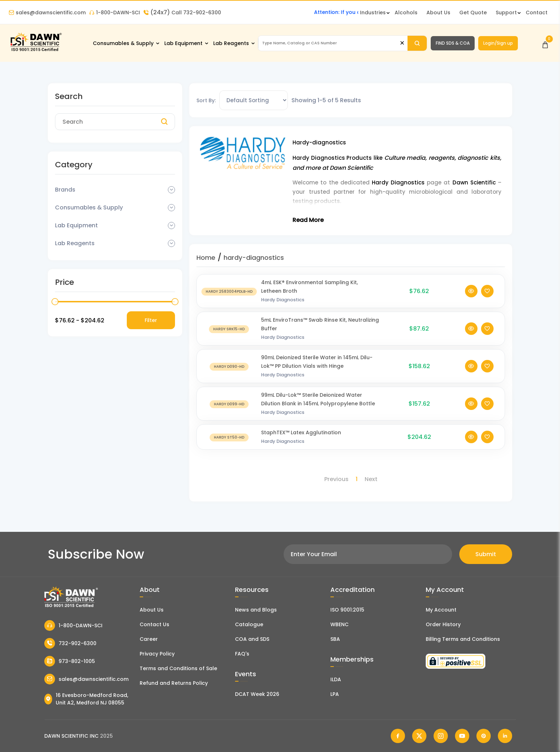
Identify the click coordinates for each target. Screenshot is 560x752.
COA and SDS (252, 639)
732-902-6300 (70, 643)
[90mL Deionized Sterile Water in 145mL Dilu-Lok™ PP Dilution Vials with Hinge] (229, 366)
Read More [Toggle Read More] (308, 220)
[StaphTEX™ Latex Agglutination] (229, 437)
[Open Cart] (545, 43)
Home (206, 258)
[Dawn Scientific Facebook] (398, 736)
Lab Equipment (183, 43)
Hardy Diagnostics (283, 300)
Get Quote (473, 13)
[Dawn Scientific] (36, 51)
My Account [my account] (441, 610)
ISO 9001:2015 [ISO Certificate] (347, 610)
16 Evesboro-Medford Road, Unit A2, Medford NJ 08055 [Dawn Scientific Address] (86, 699)
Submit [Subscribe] (486, 554)
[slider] (55, 302)
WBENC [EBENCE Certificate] (339, 624)
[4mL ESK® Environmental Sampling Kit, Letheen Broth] (229, 291)
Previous (336, 479)
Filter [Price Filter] (151, 320)
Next (371, 479)
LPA (335, 694)
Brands (65, 190)
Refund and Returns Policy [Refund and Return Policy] (174, 683)
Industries (373, 13)
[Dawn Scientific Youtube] (462, 736)
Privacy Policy (157, 654)
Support (506, 13)
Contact (537, 13)
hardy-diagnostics (254, 258)
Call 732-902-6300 (182, 13)
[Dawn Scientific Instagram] (441, 736)
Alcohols (406, 13)
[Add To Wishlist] (487, 291)
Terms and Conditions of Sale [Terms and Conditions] (178, 668)
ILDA (336, 679)
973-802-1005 (70, 661)
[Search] (417, 43)
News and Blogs (256, 610)
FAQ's (242, 654)
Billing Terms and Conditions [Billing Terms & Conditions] (463, 639)
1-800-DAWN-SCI (115, 13)
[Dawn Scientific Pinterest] (484, 736)
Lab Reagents (231, 43)
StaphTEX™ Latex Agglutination (301, 432)
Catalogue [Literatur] (249, 624)
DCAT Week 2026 (257, 694)
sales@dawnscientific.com (47, 13)
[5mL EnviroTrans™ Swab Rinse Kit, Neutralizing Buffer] (229, 329)
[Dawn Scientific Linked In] (505, 736)
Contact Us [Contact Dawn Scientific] (154, 624)
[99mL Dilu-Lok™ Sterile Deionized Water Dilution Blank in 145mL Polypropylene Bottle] (229, 404)
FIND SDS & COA (453, 43)
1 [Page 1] (357, 479)
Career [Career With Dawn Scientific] (149, 639)
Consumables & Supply (123, 43)
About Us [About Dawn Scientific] (438, 13)
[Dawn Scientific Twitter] (419, 736)
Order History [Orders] (443, 624)
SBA (335, 639)
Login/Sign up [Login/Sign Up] (498, 43)
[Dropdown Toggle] (171, 190)
